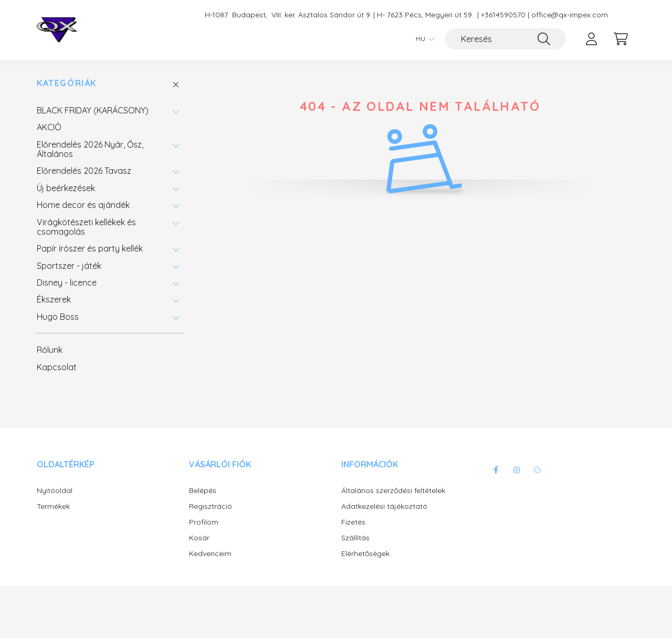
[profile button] (591, 39)
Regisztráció (211, 506)
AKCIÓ (49, 127)
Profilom (204, 522)
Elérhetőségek (365, 554)
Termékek (53, 506)
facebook (496, 470)
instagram (517, 470)
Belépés (203, 491)
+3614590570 (503, 15)
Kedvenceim (210, 554)
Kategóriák (67, 83)
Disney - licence (67, 283)
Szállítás (355, 538)
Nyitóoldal (55, 491)
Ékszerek (54, 299)
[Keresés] (506, 39)
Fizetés (353, 522)
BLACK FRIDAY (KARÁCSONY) (93, 110)
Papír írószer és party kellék (90, 248)
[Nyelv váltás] (423, 39)
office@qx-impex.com (570, 15)
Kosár (199, 538)
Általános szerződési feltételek (393, 491)
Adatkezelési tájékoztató (384, 506)
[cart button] (621, 39)
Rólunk (50, 350)
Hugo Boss (58, 317)
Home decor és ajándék (83, 205)
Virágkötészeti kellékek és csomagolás (86, 227)
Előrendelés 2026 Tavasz (84, 171)
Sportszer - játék (69, 266)
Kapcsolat (57, 367)
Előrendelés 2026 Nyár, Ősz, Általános (90, 149)
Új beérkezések (66, 188)
